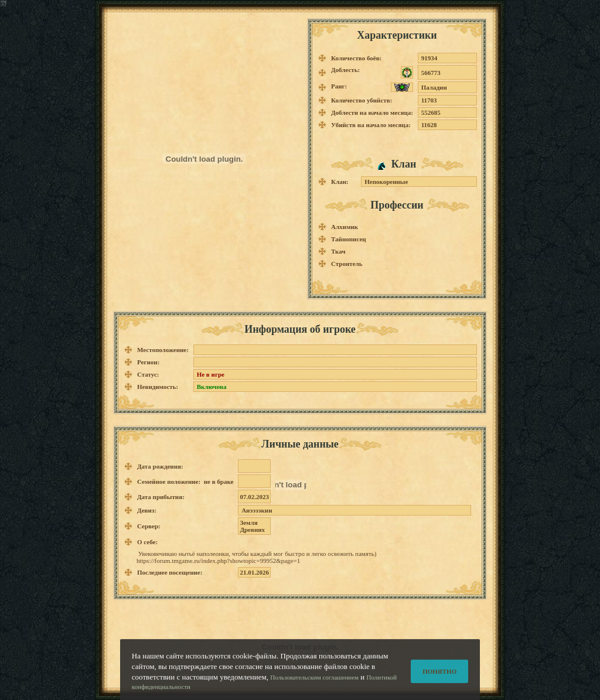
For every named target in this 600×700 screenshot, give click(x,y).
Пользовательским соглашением (314, 681)
